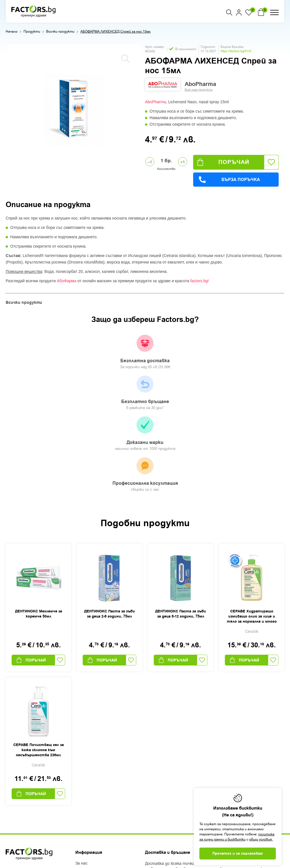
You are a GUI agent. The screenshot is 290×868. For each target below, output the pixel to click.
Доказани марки (179, 355)
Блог (80, 755)
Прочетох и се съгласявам (238, 854)
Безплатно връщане (111, 352)
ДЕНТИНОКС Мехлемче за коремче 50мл (39, 498)
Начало (12, 31)
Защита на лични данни (98, 777)
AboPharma (155, 102)
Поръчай (223, 162)
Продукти (32, 31)
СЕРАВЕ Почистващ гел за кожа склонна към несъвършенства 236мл (39, 634)
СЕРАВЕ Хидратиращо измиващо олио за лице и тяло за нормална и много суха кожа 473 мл (252, 501)
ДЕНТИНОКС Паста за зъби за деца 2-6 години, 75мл (109, 498)
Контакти (86, 785)
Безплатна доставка (43, 352)
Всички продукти (60, 31)
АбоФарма (67, 281)
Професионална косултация (247, 356)
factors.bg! (200, 281)
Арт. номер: (155, 47)
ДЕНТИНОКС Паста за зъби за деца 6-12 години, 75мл (181, 498)
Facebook (15, 788)
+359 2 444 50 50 (26, 757)
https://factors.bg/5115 (236, 51)
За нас (81, 748)
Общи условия (89, 770)
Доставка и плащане (95, 762)
